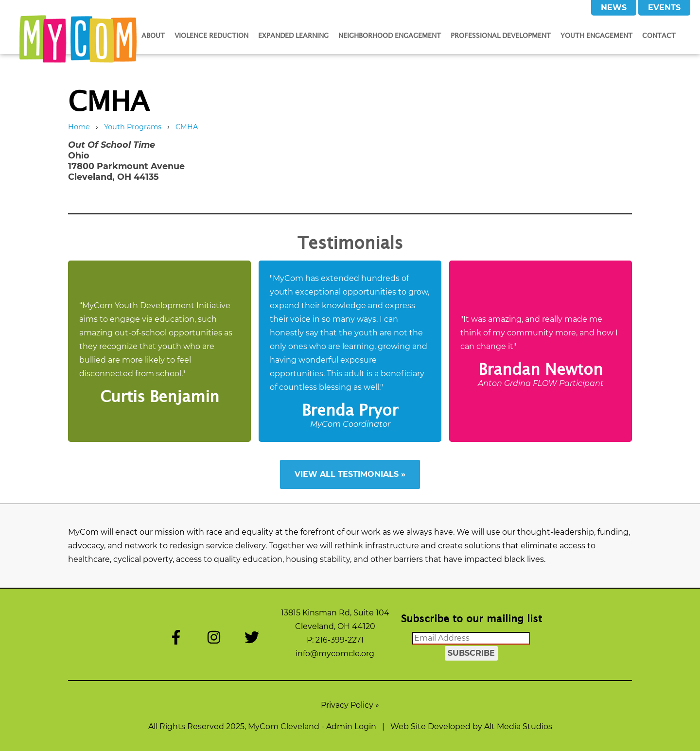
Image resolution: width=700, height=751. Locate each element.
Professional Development (501, 35)
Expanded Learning (293, 35)
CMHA (187, 127)
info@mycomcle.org (335, 654)
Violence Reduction (211, 35)
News (614, 8)
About (153, 35)
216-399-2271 (340, 640)
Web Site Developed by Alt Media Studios (471, 726)
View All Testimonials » (350, 474)
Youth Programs (133, 127)
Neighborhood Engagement (390, 35)
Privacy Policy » (350, 705)
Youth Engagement (596, 35)
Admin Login (351, 726)
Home (79, 127)
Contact (659, 35)
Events (664, 8)
